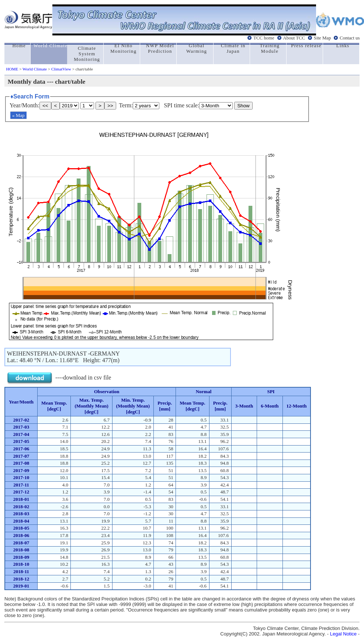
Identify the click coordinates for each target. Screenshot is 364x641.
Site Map (323, 38)
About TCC (294, 38)
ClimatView (61, 69)
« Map (18, 115)
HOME (12, 69)
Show (243, 106)
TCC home (264, 38)
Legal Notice (343, 634)
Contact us (350, 38)
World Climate (35, 69)
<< (45, 106)
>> (110, 106)
